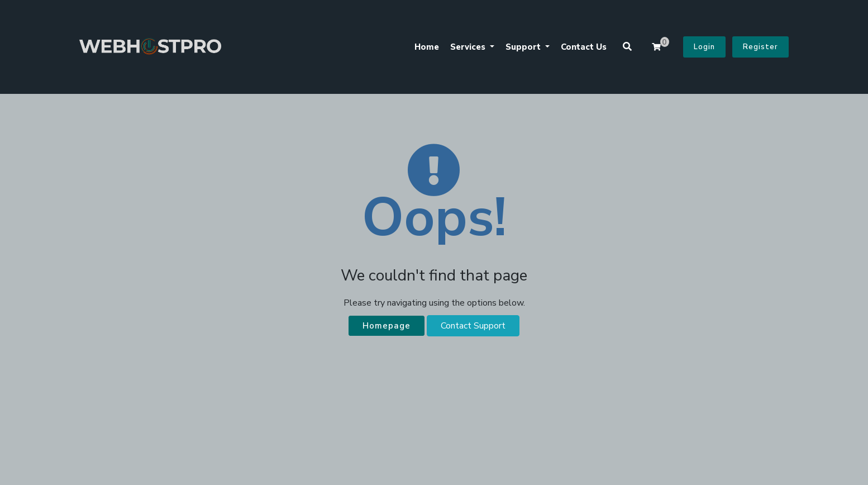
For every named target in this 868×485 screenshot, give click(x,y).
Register (760, 47)
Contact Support (473, 326)
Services (469, 47)
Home (427, 47)
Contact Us (584, 47)
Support (524, 47)
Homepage (387, 326)
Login (704, 47)
